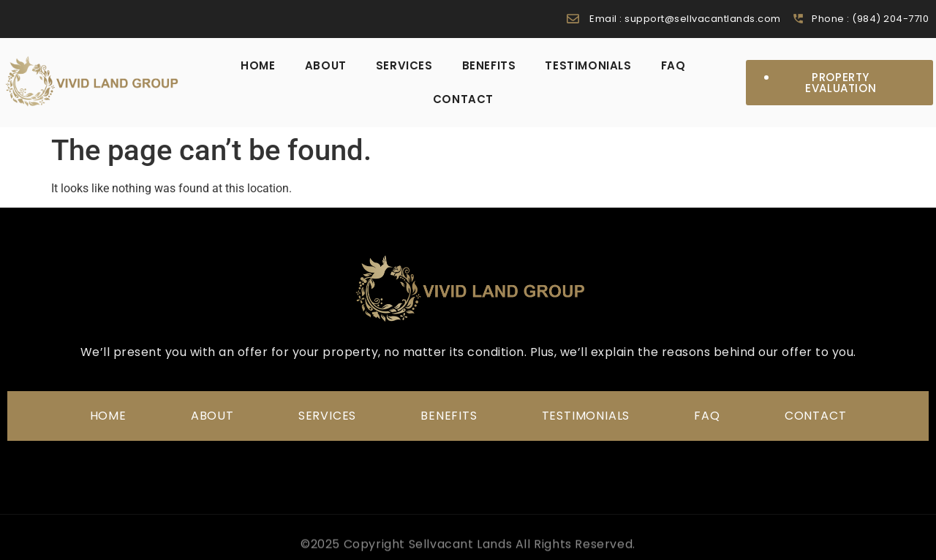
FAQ (673, 65)
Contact (463, 99)
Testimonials (588, 65)
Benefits (489, 65)
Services (404, 65)
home (258, 65)
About (326, 65)
